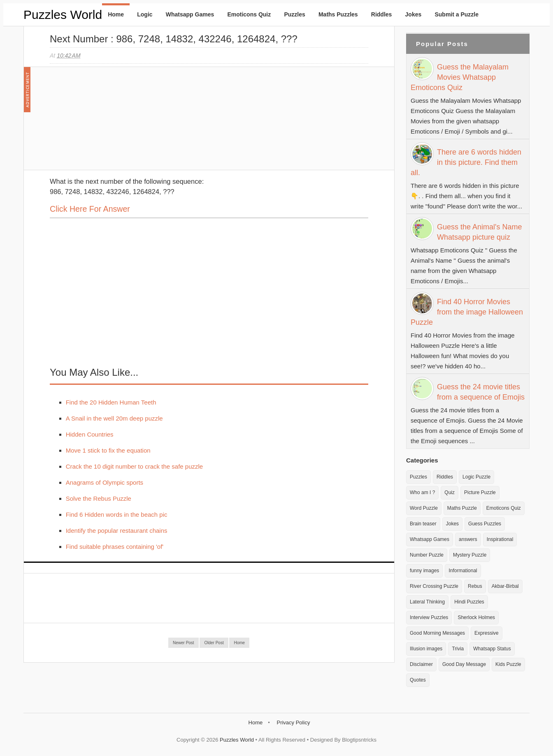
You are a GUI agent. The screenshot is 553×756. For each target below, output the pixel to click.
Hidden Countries (90, 434)
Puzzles (294, 14)
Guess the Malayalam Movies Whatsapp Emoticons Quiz (460, 77)
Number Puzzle (427, 555)
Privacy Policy (293, 722)
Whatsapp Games (190, 14)
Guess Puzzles (485, 524)
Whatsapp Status (492, 649)
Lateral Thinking (427, 602)
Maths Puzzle (462, 508)
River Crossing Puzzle (434, 586)
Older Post (214, 643)
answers (468, 539)
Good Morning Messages (437, 633)
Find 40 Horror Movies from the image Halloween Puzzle (467, 312)
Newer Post (184, 643)
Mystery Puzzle (470, 555)
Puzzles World (63, 15)
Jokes (414, 14)
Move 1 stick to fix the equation (108, 450)
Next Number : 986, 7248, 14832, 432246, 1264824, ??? (174, 39)
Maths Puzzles (338, 14)
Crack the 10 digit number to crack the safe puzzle (135, 466)
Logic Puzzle (476, 477)
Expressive (487, 633)
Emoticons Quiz (249, 14)
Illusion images (426, 649)
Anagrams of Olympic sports (105, 482)
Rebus (475, 586)
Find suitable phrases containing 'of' (115, 547)
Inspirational (500, 539)
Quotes (418, 680)
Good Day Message (464, 664)
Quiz (450, 492)
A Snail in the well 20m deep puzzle (114, 418)
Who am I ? (422, 492)
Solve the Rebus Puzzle (99, 498)
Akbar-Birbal (505, 586)
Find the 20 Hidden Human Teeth (111, 402)
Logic (145, 14)
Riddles (382, 14)
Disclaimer (421, 664)
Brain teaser (423, 524)
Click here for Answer (90, 209)
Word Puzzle (424, 508)
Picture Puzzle (480, 492)
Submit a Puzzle (457, 14)
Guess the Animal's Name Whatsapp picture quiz (480, 232)
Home (116, 14)
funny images (424, 571)
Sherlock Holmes (476, 617)
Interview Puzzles (429, 617)
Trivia (458, 649)
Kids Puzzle (508, 664)
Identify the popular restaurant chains (117, 531)
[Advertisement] (112, 123)
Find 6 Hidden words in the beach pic (117, 514)
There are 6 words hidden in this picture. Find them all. (466, 162)
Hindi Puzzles (469, 602)
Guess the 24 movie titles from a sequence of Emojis (481, 392)
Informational (463, 571)
